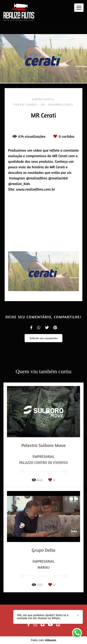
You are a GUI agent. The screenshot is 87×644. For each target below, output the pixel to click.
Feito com (43, 640)
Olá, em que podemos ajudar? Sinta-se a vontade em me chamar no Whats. (43, 617)
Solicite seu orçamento (43, 338)
